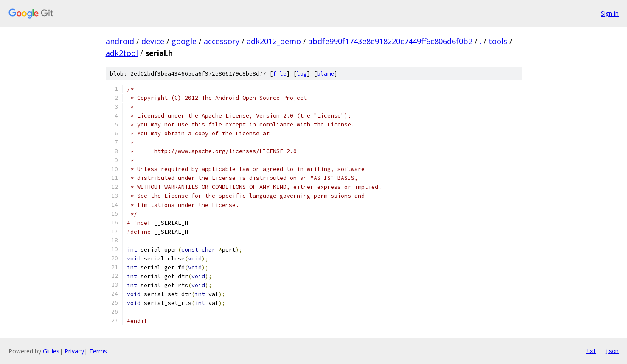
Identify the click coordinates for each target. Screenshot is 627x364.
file (280, 74)
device (153, 41)
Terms (98, 351)
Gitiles (51, 351)
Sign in (610, 13)
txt (591, 351)
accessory (222, 41)
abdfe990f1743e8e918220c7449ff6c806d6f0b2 (390, 41)
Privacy (74, 351)
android (120, 41)
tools (498, 41)
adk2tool (122, 53)
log (302, 74)
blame (326, 74)
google (184, 41)
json (612, 351)
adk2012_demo (274, 41)
